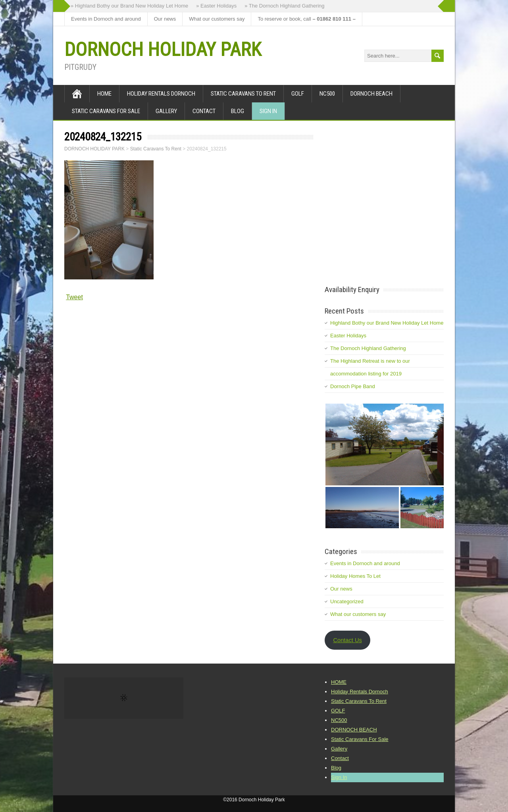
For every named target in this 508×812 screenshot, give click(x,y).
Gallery (166, 111)
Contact (204, 111)
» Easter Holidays (216, 6)
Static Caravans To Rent (243, 94)
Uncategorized (347, 601)
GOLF (298, 94)
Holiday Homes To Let (355, 576)
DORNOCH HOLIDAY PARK (163, 49)
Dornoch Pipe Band (353, 386)
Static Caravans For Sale (106, 111)
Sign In (268, 111)
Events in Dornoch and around (106, 19)
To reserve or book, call (306, 19)
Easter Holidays (348, 336)
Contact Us (347, 640)
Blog (238, 111)
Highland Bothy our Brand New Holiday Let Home (387, 323)
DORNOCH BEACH (371, 94)
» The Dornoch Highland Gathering (284, 6)
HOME (104, 94)
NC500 (327, 94)
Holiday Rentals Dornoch (161, 94)
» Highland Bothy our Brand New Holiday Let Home (129, 6)
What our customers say (217, 19)
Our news (165, 19)
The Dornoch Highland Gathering (368, 348)
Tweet (74, 297)
